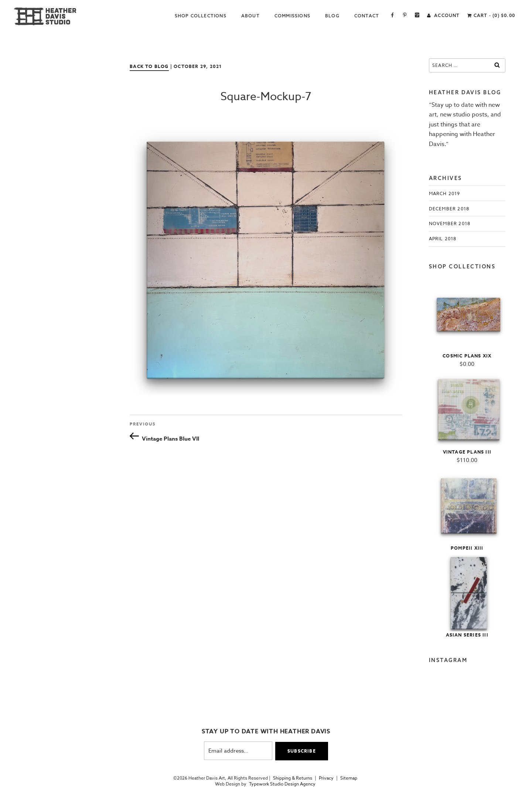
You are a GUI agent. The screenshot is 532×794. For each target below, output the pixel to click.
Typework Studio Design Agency (282, 784)
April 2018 (443, 239)
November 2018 (450, 223)
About (250, 16)
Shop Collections (201, 16)
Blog (332, 16)
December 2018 (449, 209)
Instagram (417, 16)
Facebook (393, 16)
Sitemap (349, 778)
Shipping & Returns (293, 778)
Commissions (292, 16)
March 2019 (445, 194)
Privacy (326, 778)
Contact (367, 16)
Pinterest (405, 16)
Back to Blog (149, 66)
